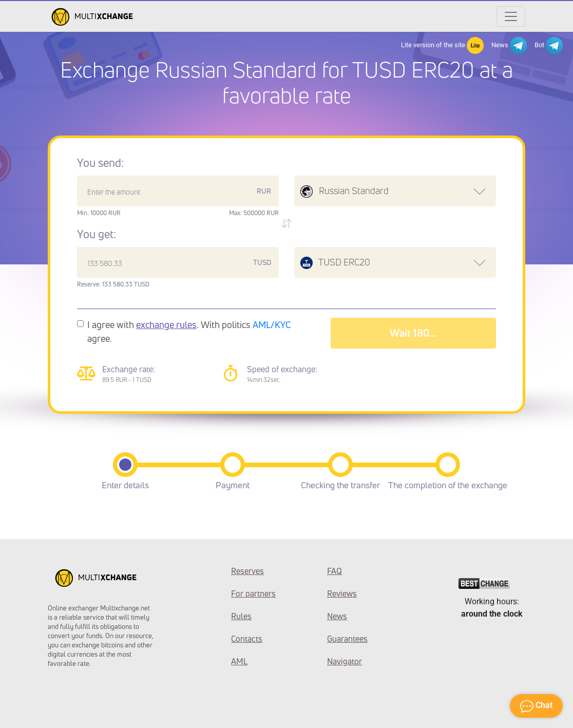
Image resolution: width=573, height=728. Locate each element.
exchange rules (166, 324)
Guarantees (347, 639)
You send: (100, 163)
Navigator (345, 661)
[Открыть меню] (511, 16)
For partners (253, 593)
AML (239, 661)
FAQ (335, 571)
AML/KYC (272, 324)
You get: (97, 234)
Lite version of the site (442, 45)
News (509, 45)
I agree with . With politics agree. (189, 331)
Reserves (247, 571)
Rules (241, 616)
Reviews (342, 593)
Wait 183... (413, 333)
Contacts (247, 639)
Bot (549, 45)
